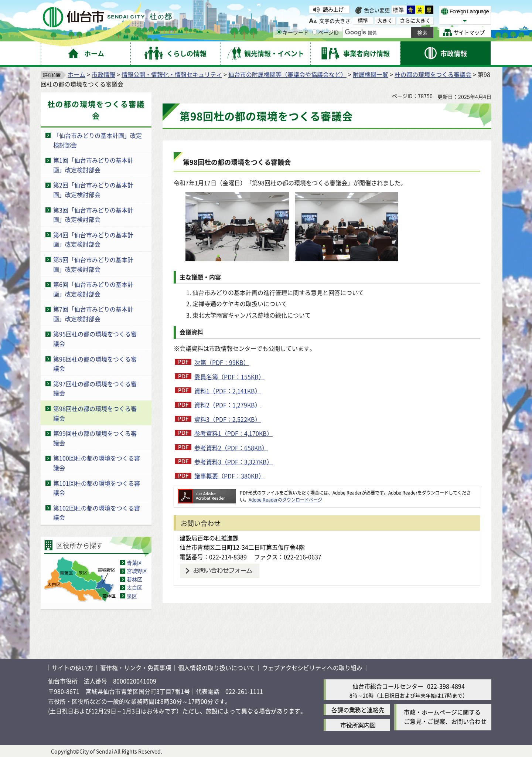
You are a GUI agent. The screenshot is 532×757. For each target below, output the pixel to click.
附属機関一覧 (371, 74)
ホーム (76, 74)
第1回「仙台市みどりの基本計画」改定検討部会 (93, 165)
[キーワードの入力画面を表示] (279, 32)
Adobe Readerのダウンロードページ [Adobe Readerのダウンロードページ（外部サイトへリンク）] (285, 500)
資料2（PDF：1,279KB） (228, 405)
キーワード (293, 32)
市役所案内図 (358, 725)
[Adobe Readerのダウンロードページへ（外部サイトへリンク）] (207, 493)
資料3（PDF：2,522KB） (228, 419)
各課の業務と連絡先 (358, 710)
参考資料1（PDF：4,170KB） (233, 433)
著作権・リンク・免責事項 (136, 668)
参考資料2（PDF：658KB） (231, 448)
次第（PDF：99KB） (222, 362)
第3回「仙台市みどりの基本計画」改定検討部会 (93, 215)
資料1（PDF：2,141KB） (228, 391)
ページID (325, 32)
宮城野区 (137, 571)
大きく (385, 21)
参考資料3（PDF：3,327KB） (233, 462)
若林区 (134, 579)
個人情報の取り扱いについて (216, 668)
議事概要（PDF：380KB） (229, 476)
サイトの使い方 (72, 668)
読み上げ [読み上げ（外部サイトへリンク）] (333, 9)
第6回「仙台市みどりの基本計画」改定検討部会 (93, 289)
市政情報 (103, 74)
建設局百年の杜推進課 (209, 538)
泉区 (132, 596)
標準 (399, 10)
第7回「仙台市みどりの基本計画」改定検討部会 (93, 314)
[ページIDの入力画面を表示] (315, 32)
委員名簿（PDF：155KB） (229, 377)
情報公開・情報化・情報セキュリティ (172, 74)
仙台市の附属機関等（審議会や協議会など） (287, 74)
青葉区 (134, 563)
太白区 (134, 587)
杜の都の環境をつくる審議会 (433, 74)
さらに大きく (415, 21)
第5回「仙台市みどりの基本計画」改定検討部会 (93, 264)
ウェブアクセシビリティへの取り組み (312, 668)
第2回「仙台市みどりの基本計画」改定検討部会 (93, 190)
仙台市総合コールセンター (388, 686)
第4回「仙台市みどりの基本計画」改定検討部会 (93, 240)
